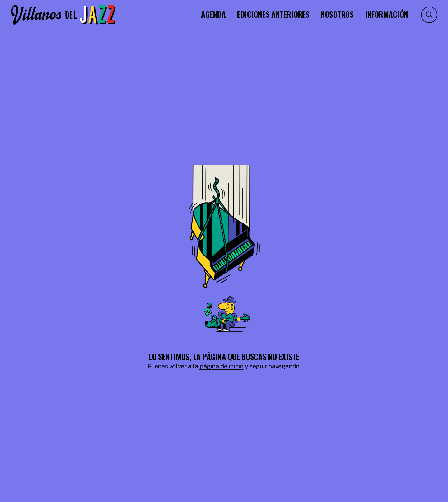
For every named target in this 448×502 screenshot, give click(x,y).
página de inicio (222, 366)
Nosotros (337, 14)
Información (387, 14)
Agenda (213, 14)
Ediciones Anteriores (273, 14)
